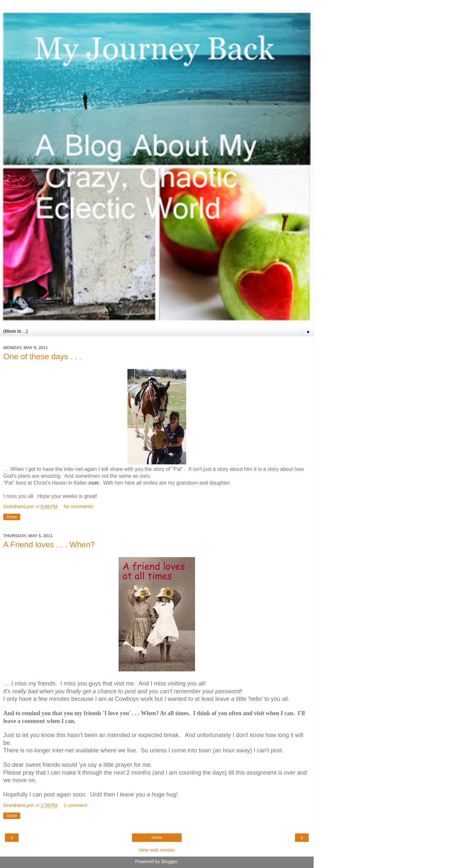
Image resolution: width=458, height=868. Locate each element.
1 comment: (76, 805)
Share (12, 517)
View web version (157, 850)
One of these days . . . (42, 356)
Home (157, 838)
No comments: (79, 506)
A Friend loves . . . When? (49, 545)
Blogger (169, 861)
